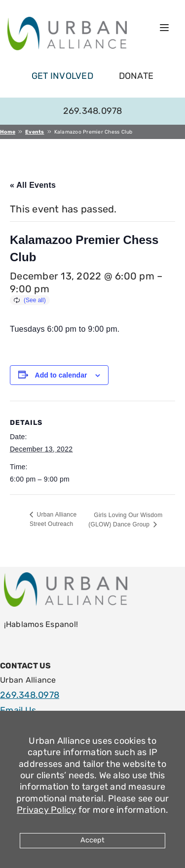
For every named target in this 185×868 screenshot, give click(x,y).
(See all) (35, 300)
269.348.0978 (93, 111)
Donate (136, 76)
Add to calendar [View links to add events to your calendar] (61, 375)
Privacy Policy (47, 810)
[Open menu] (164, 28)
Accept (92, 840)
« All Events (33, 185)
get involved (62, 76)
